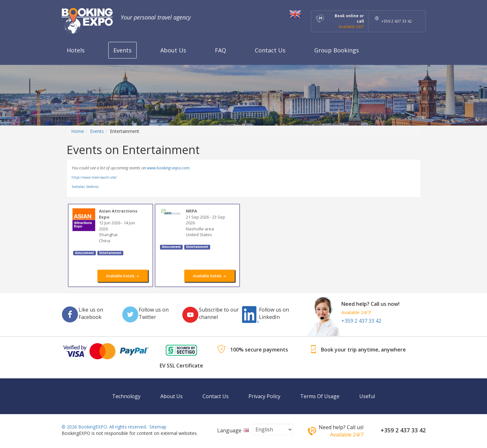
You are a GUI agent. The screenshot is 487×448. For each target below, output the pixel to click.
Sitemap (158, 427)
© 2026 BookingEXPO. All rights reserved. (104, 427)
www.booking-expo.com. (169, 168)
